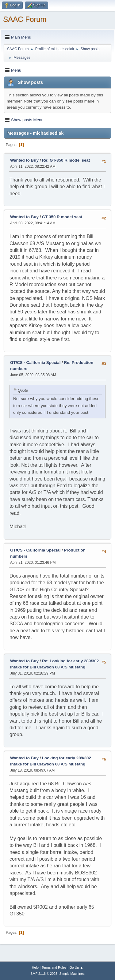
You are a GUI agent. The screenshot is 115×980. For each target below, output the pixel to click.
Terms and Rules (54, 967)
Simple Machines (72, 974)
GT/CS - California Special (35, 363)
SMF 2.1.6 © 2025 (44, 974)
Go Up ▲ (76, 967)
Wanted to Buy (24, 160)
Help (35, 967)
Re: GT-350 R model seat (66, 160)
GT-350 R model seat (62, 217)
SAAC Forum (25, 19)
